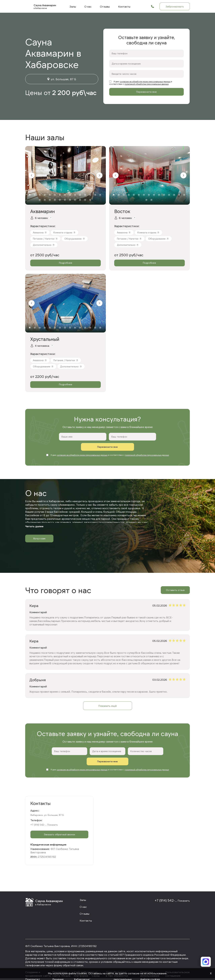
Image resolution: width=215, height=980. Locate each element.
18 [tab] (50, 200)
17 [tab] (45, 200)
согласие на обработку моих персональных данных (145, 81)
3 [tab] (40, 195)
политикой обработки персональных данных (147, 84)
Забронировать (175, 6)
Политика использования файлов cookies (150, 965)
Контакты (124, 6)
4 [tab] (45, 195)
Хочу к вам (39, 528)
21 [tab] (65, 200)
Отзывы (105, 6)
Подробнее (66, 263)
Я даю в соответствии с (141, 83)
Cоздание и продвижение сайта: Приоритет (38, 965)
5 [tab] (50, 195)
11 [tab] (80, 195)
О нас (88, 6)
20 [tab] (60, 200)
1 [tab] (30, 195)
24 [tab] (80, 200)
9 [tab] (70, 195)
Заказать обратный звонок (59, 826)
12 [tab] (85, 195)
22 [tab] (70, 200)
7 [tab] (60, 195)
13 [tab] (90, 195)
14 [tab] (95, 195)
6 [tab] (55, 195)
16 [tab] (40, 200)
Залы (73, 6)
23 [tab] (75, 200)
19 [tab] (55, 200)
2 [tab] (35, 195)
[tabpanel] (66, 175)
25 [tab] (85, 200)
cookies (82, 973)
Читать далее (34, 516)
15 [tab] (100, 195)
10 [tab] (75, 195)
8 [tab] (65, 195)
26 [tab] (90, 200)
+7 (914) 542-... (38, 814)
